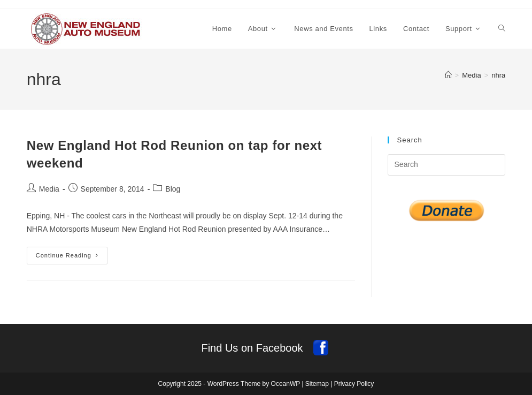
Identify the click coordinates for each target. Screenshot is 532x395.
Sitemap (317, 384)
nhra (498, 75)
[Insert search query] (447, 165)
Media (49, 189)
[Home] (448, 75)
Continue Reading (72, 258)
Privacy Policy (354, 384)
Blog (173, 189)
